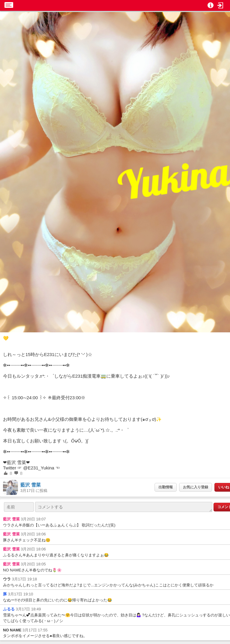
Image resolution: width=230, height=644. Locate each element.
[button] (220, 5)
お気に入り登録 (196, 487)
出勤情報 (166, 487)
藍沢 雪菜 (31, 485)
